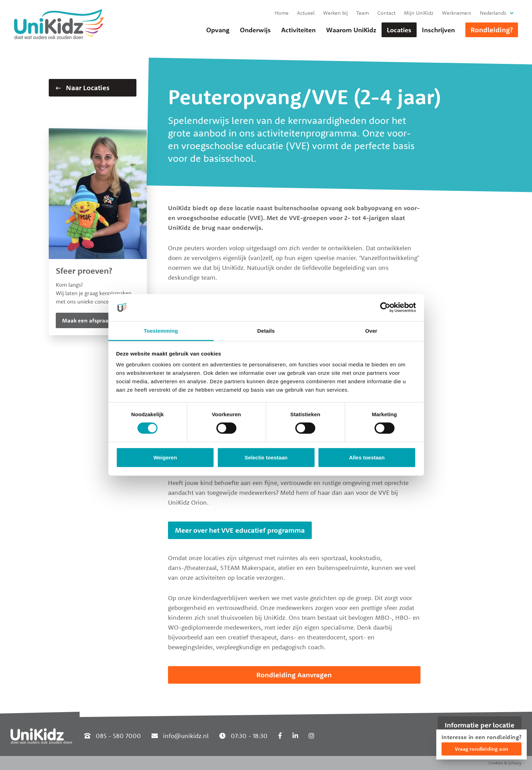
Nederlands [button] (493, 13)
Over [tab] (371, 331)
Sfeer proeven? (84, 271)
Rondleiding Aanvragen (294, 675)
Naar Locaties (83, 88)
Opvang (218, 30)
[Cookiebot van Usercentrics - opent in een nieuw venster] (385, 307)
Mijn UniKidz (419, 13)
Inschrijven (438, 30)
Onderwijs (255, 30)
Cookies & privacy (505, 763)
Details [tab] (266, 331)
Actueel (306, 13)
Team (363, 13)
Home (282, 13)
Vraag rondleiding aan (482, 749)
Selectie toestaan (266, 457)
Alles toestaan (367, 457)
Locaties (399, 30)
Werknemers (457, 13)
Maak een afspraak (87, 320)
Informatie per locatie (480, 725)
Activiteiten (298, 30)
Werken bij (335, 13)
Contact (386, 13)
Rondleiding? (492, 30)
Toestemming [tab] (161, 331)
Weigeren (165, 457)
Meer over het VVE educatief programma (240, 530)
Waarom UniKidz (351, 30)
